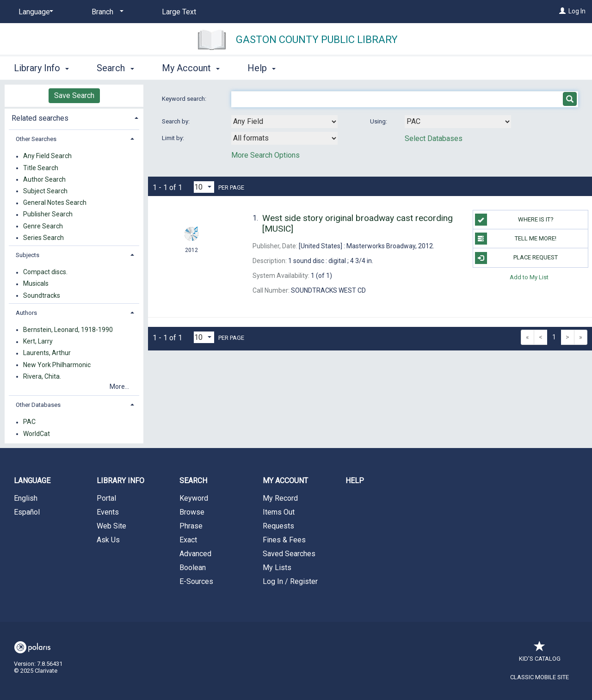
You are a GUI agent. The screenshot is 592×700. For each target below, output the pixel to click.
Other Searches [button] (36, 139)
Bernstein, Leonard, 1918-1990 (68, 330)
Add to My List (529, 277)
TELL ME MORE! (516, 239)
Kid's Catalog (540, 654)
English (26, 498)
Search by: (176, 121)
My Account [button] (191, 68)
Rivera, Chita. (42, 376)
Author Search (44, 179)
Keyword (194, 498)
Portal (106, 498)
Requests (278, 526)
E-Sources (196, 581)
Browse (192, 512)
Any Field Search (47, 156)
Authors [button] (26, 313)
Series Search (43, 238)
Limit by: (174, 138)
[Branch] (106, 12)
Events (108, 512)
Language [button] (32, 481)
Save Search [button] (74, 95)
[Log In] (562, 11)
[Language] (34, 12)
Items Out (279, 512)
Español (27, 512)
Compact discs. (45, 272)
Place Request (517, 258)
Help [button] (262, 68)
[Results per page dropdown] (204, 187)
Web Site (111, 526)
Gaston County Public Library (317, 40)
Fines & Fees (284, 540)
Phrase (191, 526)
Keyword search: (185, 99)
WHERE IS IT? (514, 220)
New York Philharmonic (57, 365)
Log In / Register (290, 581)
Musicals (36, 284)
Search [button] (115, 68)
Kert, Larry (38, 342)
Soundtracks (42, 295)
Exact (188, 540)
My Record (280, 498)
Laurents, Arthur (47, 353)
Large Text (179, 12)
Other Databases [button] (38, 405)
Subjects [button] (28, 255)
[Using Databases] (458, 122)
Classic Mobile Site (540, 677)
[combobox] (284, 122)
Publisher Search (48, 215)
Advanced (195, 554)
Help (355, 481)
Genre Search (43, 226)
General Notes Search (55, 203)
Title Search (41, 168)
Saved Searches (289, 554)
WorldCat (37, 434)
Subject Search (45, 191)
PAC (29, 422)
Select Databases (434, 138)
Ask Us (108, 540)
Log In (577, 11)
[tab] (74, 117)
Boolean (193, 568)
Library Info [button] (41, 68)
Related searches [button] (40, 118)
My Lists (277, 568)
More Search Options (265, 155)
